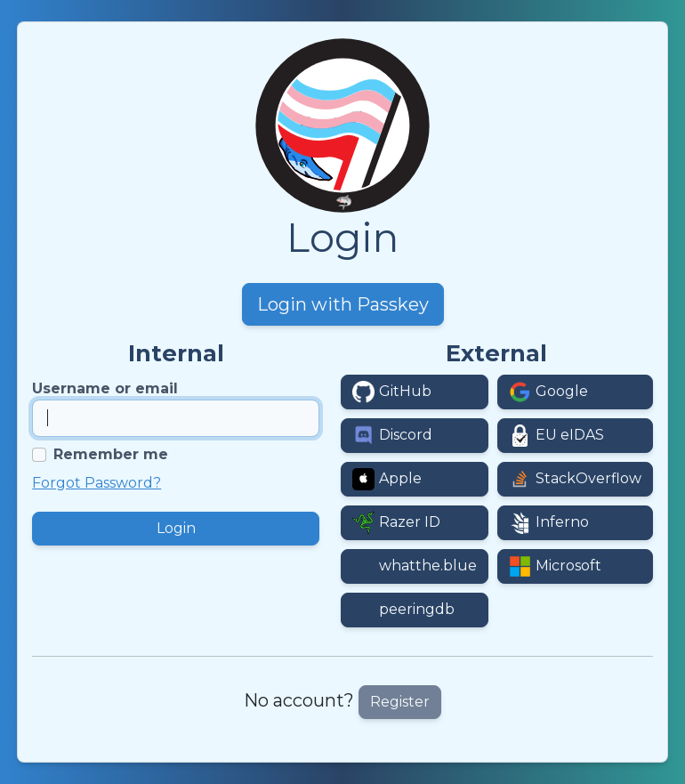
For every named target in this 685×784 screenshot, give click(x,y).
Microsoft (568, 566)
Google (562, 391)
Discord (406, 435)
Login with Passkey (343, 304)
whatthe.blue (428, 566)
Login (176, 528)
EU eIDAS (570, 435)
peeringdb (417, 609)
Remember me (111, 454)
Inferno (562, 522)
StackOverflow (588, 478)
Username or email (105, 388)
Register (400, 702)
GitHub (405, 391)
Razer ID (410, 522)
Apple (400, 478)
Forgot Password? (97, 483)
